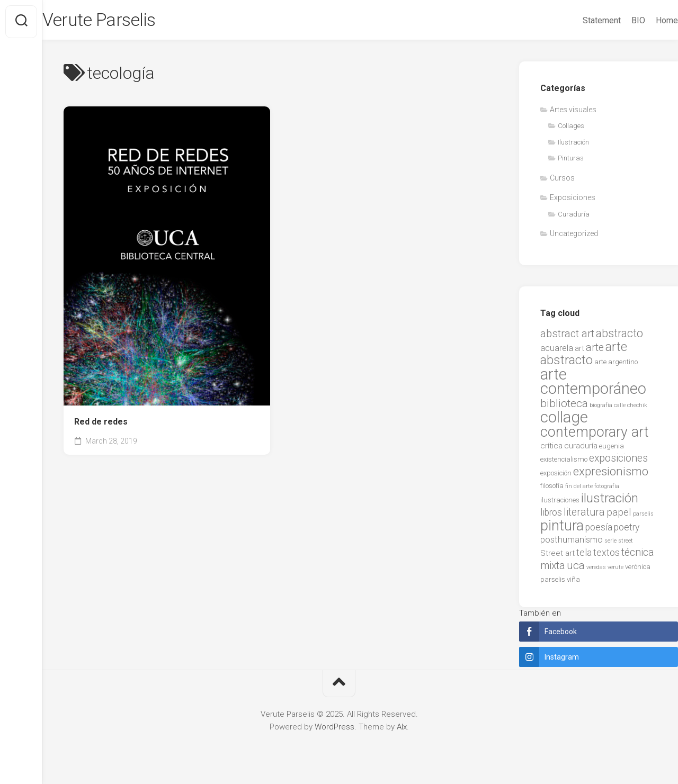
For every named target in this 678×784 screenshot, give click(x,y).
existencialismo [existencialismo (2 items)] (564, 462)
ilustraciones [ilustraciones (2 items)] (560, 503)
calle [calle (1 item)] (620, 408)
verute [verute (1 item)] (615, 570)
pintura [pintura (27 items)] (562, 529)
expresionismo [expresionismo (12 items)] (611, 474)
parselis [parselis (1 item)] (643, 517)
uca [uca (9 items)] (576, 569)
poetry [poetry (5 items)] (627, 530)
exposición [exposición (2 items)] (556, 476)
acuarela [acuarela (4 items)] (557, 351)
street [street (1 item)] (626, 544)
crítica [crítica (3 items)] (551, 449)
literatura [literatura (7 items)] (584, 515)
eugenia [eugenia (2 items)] (612, 449)
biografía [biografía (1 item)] (601, 408)
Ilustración (573, 145)
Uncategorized (574, 237)
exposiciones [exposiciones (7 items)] (618, 461)
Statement (581, 20)
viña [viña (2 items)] (573, 583)
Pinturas (571, 161)
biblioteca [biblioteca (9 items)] (564, 407)
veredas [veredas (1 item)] (596, 570)
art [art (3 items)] (579, 352)
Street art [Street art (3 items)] (557, 556)
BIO (617, 20)
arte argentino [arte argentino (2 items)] (616, 365)
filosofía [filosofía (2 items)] (552, 489)
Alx (402, 730)
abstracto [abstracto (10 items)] (619, 336)
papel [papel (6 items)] (619, 516)
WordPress (334, 730)
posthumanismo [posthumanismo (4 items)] (572, 543)
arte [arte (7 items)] (595, 351)
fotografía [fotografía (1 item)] (607, 489)
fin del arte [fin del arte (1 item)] (579, 489)
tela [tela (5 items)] (584, 556)
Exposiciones (573, 201)
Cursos (562, 181)
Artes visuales (573, 113)
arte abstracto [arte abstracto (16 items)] (584, 357)
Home (646, 20)
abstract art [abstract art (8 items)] (567, 337)
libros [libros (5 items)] (551, 516)
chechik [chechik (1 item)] (637, 408)
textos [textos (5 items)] (606, 556)
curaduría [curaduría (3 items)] (581, 449)
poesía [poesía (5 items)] (599, 530)
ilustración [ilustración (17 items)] (610, 501)
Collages (571, 129)
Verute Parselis (124, 22)
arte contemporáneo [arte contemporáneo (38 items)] (593, 385)
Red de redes (101, 425)
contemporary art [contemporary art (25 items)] (595, 435)
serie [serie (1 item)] (610, 544)
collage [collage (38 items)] (564, 420)
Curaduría (574, 217)
